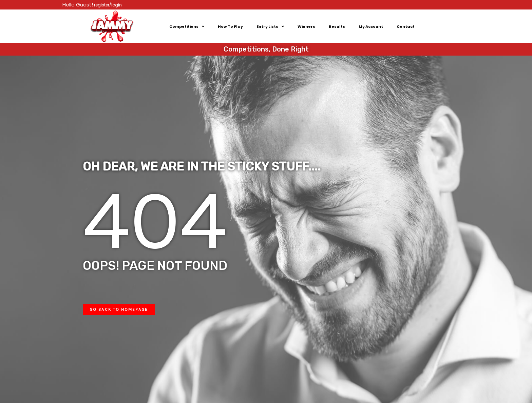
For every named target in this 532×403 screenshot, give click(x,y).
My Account (371, 26)
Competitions (187, 26)
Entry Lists (270, 26)
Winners (306, 26)
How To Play (230, 26)
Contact (406, 26)
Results (337, 26)
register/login (107, 5)
